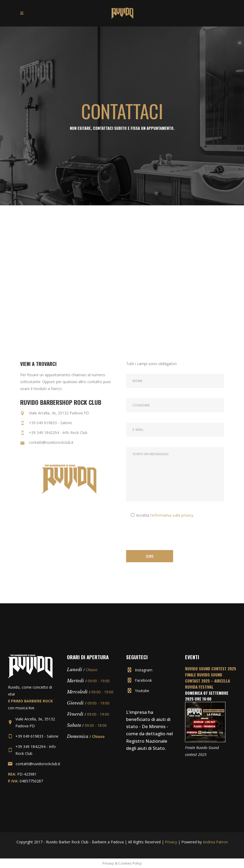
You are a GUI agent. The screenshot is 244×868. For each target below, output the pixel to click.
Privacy (171, 842)
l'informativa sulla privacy (172, 515)
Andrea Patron (215, 842)
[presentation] (166, 536)
